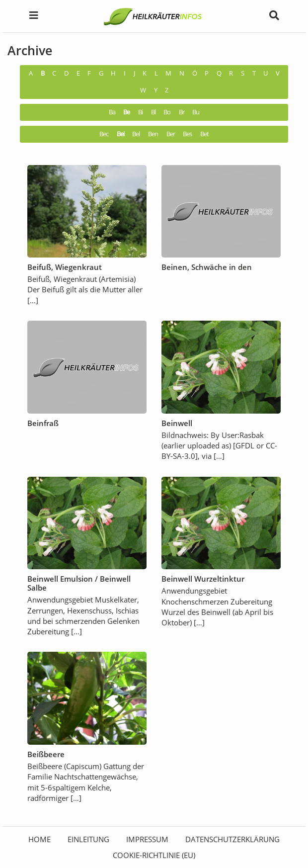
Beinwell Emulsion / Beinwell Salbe (79, 583)
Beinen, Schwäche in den (207, 267)
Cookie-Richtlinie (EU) (154, 855)
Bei (120, 134)
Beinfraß (43, 423)
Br (182, 112)
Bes (187, 134)
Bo (167, 112)
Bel (136, 134)
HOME (39, 839)
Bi (140, 112)
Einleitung (88, 839)
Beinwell (177, 423)
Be (126, 112)
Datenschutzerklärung (232, 839)
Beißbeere (46, 754)
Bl (153, 112)
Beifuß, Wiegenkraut (65, 267)
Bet (204, 134)
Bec (104, 134)
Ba (112, 112)
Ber (171, 134)
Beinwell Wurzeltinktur (203, 579)
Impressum (147, 839)
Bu (196, 112)
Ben (153, 134)
